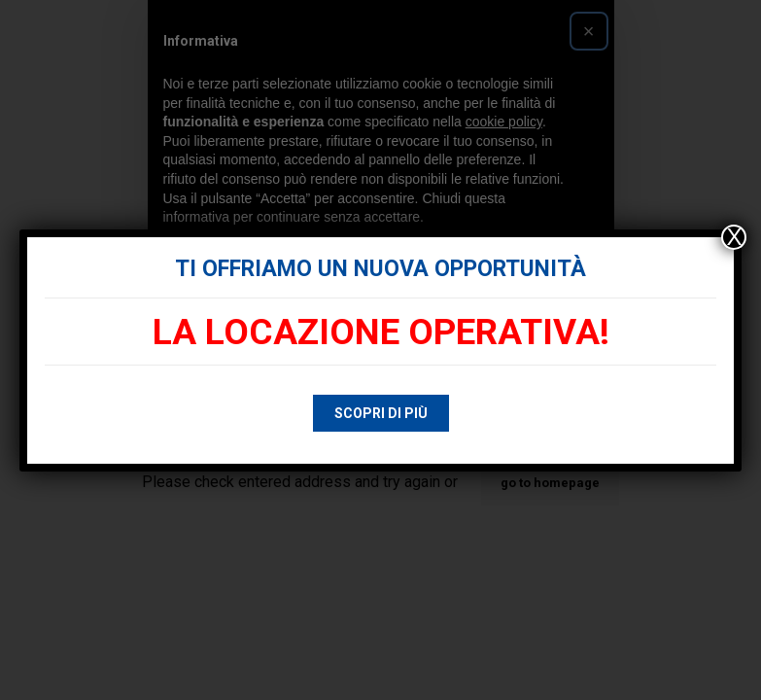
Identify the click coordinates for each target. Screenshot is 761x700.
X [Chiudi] (734, 237)
